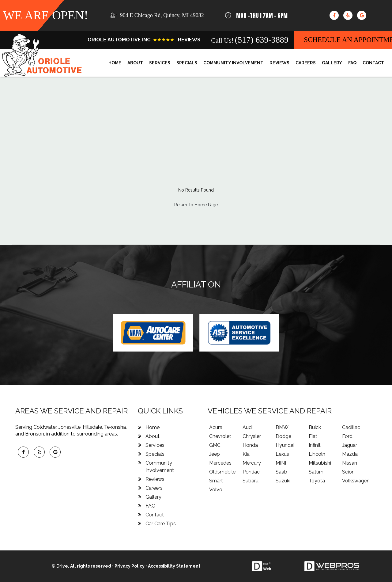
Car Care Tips (161, 524)
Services (160, 63)
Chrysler (252, 436)
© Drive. (61, 566)
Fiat (313, 436)
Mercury (252, 463)
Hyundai (285, 445)
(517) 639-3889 (262, 40)
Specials (187, 63)
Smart (216, 481)
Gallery (332, 63)
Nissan (350, 463)
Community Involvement (233, 63)
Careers (306, 63)
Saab (281, 472)
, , (162, 15)
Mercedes (220, 463)
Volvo (216, 490)
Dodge (283, 436)
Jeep (215, 454)
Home (115, 63)
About (135, 63)
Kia (246, 454)
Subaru (251, 481)
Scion (348, 472)
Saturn (316, 472)
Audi (248, 427)
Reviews (279, 63)
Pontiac (251, 472)
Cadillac (351, 427)
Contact (373, 63)
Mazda (350, 454)
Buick (315, 427)
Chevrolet (220, 436)
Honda (250, 445)
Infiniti (315, 445)
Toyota (317, 481)
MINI (281, 463)
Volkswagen (356, 481)
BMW (282, 427)
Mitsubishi (320, 463)
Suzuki (283, 481)
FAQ (352, 63)
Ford (347, 436)
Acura (216, 427)
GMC (215, 445)
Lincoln (317, 454)
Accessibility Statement (174, 566)
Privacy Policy (130, 566)
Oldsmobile (222, 472)
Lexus (282, 454)
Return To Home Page (196, 205)
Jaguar (350, 445)
